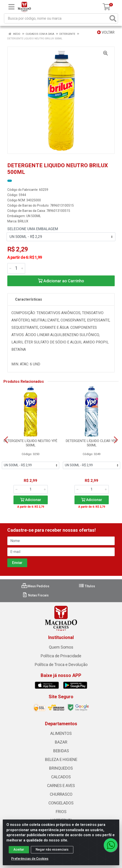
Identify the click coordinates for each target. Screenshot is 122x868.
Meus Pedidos (35, 586)
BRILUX (23, 221)
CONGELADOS (61, 803)
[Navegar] (6, 440)
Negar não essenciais (52, 849)
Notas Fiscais (35, 595)
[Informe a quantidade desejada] (16, 268)
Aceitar (19, 849)
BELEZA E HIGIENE (61, 760)
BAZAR (61, 742)
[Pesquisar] (113, 18)
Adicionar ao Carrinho (61, 281)
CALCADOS (61, 777)
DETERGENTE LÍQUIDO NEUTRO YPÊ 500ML (30, 443)
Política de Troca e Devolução (61, 665)
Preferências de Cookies (30, 859)
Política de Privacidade (61, 656)
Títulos (87, 586)
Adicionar (31, 500)
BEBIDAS (61, 751)
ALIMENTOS (61, 733)
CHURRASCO (61, 794)
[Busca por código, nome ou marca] (56, 18)
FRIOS (61, 812)
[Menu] (11, 7)
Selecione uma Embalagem (33, 229)
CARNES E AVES (61, 786)
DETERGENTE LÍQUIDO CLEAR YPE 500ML (91, 443)
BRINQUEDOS (61, 768)
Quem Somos (61, 647)
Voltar (106, 32)
